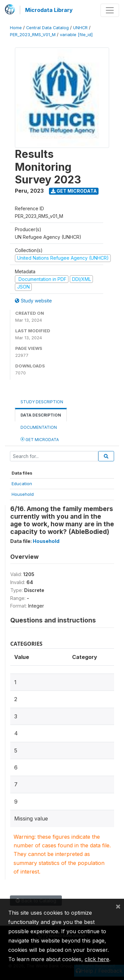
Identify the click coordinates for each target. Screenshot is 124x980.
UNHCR (80, 28)
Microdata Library (49, 10)
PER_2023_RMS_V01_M (33, 35)
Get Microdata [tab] (40, 439)
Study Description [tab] (42, 402)
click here (97, 959)
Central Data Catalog (47, 28)
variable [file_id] (76, 35)
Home (16, 28)
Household (23, 494)
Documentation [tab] (39, 427)
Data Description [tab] (41, 415)
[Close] (118, 906)
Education (22, 484)
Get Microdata (74, 191)
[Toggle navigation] (110, 10)
